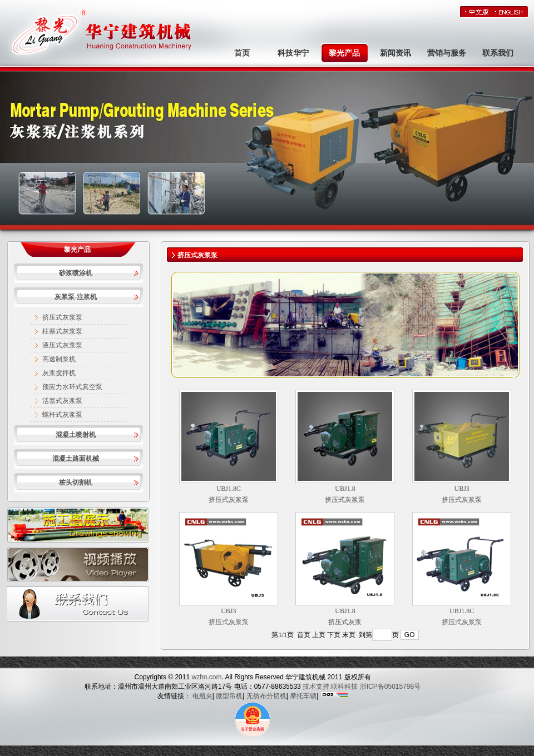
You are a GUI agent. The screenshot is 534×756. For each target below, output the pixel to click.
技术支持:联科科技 (330, 687)
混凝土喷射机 (76, 435)
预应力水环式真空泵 (72, 387)
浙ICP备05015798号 (390, 687)
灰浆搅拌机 (59, 373)
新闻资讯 (395, 53)
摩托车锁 (303, 696)
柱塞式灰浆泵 (62, 331)
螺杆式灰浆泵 (62, 415)
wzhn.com (206, 677)
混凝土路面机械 (76, 459)
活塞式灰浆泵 (62, 401)
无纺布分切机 (266, 696)
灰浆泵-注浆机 (76, 297)
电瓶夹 (202, 696)
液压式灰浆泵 (62, 345)
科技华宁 (293, 53)
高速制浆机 (59, 359)
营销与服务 (447, 53)
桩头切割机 (76, 483)
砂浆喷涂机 (76, 273)
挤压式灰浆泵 (62, 317)
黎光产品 (344, 53)
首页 (242, 53)
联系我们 (498, 53)
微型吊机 (229, 696)
